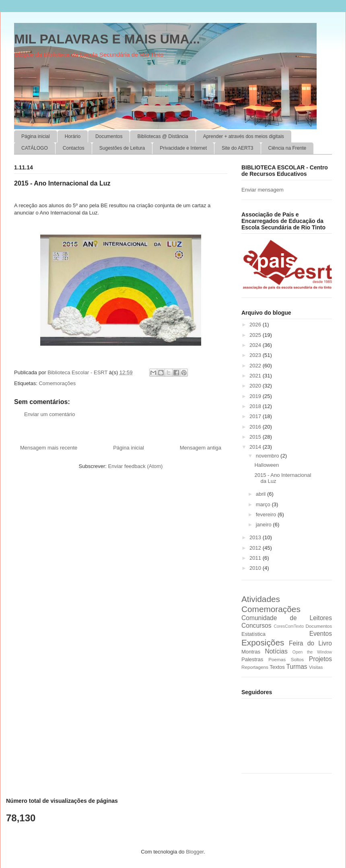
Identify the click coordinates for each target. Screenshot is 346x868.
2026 (256, 325)
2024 (256, 345)
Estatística (253, 634)
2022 (256, 366)
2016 (256, 427)
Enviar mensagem (263, 190)
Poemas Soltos (286, 659)
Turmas (297, 667)
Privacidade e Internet (183, 148)
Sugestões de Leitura (122, 148)
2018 (256, 406)
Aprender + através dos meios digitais (244, 136)
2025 (256, 335)
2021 (256, 376)
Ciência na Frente (287, 148)
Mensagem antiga (201, 448)
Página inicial (36, 136)
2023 (256, 355)
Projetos (320, 659)
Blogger (195, 852)
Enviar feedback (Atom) (136, 466)
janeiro (265, 525)
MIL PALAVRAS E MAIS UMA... (107, 39)
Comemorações (57, 383)
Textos (277, 667)
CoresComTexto (289, 626)
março (264, 504)
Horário (73, 136)
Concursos (256, 626)
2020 (256, 386)
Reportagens (255, 667)
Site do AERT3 (238, 148)
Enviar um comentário (49, 414)
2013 (256, 537)
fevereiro (267, 514)
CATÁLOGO (35, 148)
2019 (256, 396)
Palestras (252, 659)
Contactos (74, 148)
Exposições (263, 642)
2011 (256, 558)
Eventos (321, 634)
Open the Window (312, 652)
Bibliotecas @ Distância (163, 136)
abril (262, 494)
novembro (268, 456)
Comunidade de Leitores (287, 618)
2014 (256, 447)
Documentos (109, 136)
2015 (256, 437)
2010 (256, 568)
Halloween (267, 465)
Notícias (276, 651)
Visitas (316, 667)
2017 (256, 416)
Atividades (261, 599)
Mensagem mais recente (49, 448)
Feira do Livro (310, 643)
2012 (256, 548)
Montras (251, 652)
